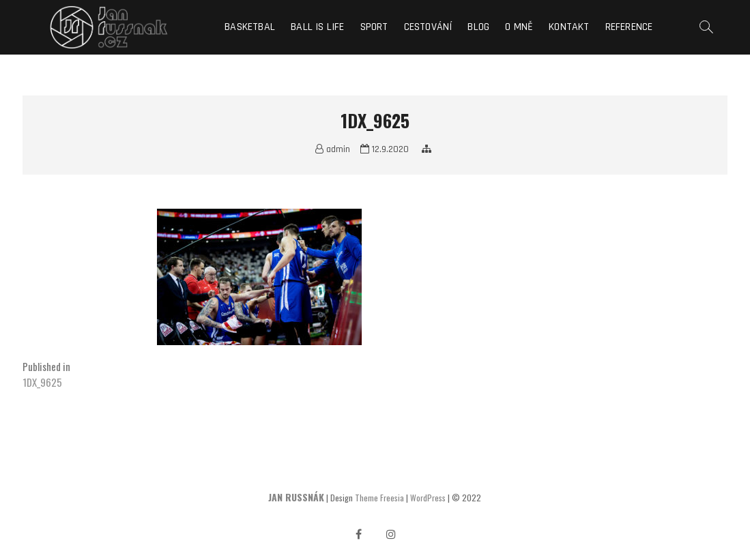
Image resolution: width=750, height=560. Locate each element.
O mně (519, 27)
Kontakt (569, 27)
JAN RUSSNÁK (296, 497)
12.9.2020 (385, 149)
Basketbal (250, 27)
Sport (374, 27)
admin (333, 149)
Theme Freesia (379, 498)
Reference (629, 27)
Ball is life (317, 27)
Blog (478, 27)
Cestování (428, 27)
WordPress (428, 498)
